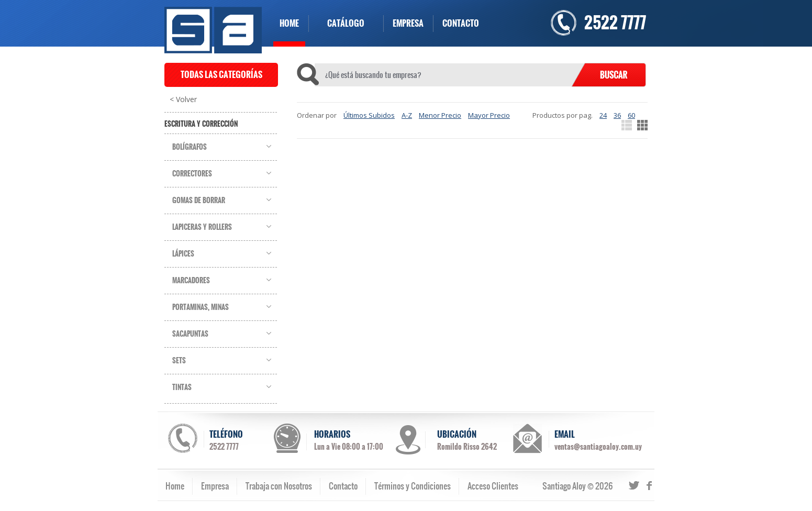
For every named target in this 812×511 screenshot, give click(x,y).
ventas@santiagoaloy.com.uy (598, 447)
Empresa (215, 486)
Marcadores (191, 281)
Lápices (183, 254)
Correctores (192, 174)
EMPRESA (408, 23)
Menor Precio (440, 115)
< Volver (183, 99)
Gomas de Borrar (199, 201)
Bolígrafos (190, 147)
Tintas (182, 387)
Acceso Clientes (493, 486)
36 (617, 115)
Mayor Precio (489, 115)
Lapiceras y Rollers (202, 227)
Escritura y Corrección (201, 124)
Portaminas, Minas (201, 307)
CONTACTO (461, 23)
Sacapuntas (190, 334)
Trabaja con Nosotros (279, 486)
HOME (289, 23)
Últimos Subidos (369, 115)
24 (603, 115)
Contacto (343, 486)
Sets (179, 361)
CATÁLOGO (346, 23)
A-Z (407, 115)
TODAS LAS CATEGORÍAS (221, 75)
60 (631, 115)
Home (175, 486)
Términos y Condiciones (413, 486)
